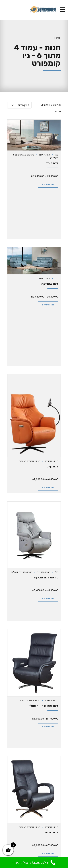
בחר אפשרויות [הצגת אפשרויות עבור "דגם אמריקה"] (48, 256)
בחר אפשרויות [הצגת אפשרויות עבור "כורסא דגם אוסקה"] (48, 501)
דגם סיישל (51, 704)
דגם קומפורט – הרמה (44, 805)
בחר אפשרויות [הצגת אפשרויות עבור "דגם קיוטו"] (48, 390)
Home (57, 38)
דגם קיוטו (52, 369)
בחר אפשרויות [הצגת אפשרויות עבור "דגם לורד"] (48, 184)
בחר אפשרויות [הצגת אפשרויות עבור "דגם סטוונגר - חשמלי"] (48, 613)
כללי (56, 155)
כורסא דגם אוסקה (46, 480)
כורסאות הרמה (52, 796)
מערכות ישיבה (44, 155)
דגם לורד (52, 163)
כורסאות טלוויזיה (51, 364)
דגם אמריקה (50, 235)
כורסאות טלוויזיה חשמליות (30, 364)
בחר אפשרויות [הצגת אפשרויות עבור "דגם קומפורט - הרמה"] (48, 825)
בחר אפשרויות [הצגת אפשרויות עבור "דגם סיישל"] (48, 725)
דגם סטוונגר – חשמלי (44, 592)
